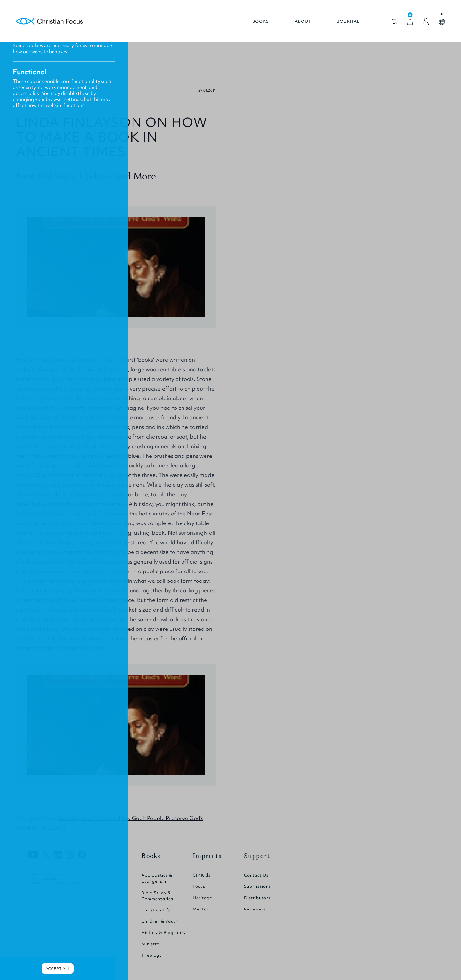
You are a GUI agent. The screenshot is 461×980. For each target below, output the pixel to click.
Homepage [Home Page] (49, 22)
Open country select (442, 22)
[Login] (426, 21)
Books (261, 21)
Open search (395, 22)
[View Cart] (410, 22)
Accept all (58, 969)
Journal (348, 21)
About (303, 21)
